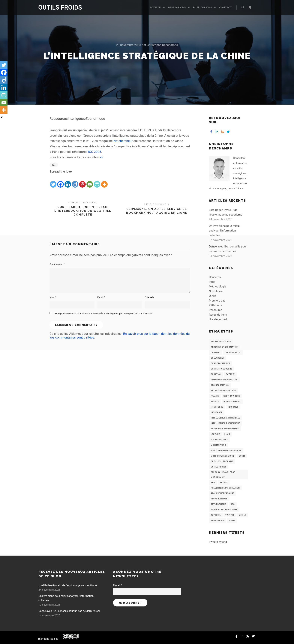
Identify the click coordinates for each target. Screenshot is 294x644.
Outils (213, 296)
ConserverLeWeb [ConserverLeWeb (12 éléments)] (220, 363)
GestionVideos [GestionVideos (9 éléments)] (232, 396)
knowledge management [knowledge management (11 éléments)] (225, 429)
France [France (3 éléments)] (215, 396)
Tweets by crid (218, 542)
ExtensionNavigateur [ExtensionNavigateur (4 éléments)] (223, 391)
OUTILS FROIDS (57, 7)
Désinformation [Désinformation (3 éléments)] (220, 385)
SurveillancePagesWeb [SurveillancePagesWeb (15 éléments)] (224, 510)
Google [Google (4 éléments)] (215, 402)
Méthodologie (217, 287)
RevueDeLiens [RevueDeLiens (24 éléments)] (218, 504)
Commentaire (57, 264)
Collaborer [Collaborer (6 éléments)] (218, 358)
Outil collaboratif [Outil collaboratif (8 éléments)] (222, 461)
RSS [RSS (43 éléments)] (233, 504)
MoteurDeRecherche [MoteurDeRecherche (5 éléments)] (223, 456)
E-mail (101, 297)
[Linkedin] (68, 181)
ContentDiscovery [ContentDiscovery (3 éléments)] (222, 369)
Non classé (216, 291)
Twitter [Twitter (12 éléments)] (230, 515)
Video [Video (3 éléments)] (232, 521)
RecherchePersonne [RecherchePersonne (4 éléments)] (222, 493)
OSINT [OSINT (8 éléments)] (242, 456)
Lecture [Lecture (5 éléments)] (215, 434)
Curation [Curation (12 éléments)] (216, 374)
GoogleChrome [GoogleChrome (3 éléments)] (232, 402)
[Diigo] (75, 181)
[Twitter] (53, 181)
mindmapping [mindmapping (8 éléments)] (218, 445)
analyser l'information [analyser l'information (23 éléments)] (225, 347)
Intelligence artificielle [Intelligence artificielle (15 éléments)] (225, 418)
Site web (149, 297)
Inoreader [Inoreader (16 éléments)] (217, 412)
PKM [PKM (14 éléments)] (213, 482)
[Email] (90, 181)
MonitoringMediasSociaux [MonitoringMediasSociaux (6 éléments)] (226, 451)
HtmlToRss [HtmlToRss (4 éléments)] (217, 407)
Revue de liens (218, 315)
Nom (53, 297)
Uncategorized (218, 319)
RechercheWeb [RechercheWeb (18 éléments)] (219, 499)
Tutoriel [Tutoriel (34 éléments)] (216, 515)
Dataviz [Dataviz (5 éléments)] (230, 374)
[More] (104, 181)
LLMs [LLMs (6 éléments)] (227, 434)
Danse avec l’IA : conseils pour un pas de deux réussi (69, 611)
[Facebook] (60, 181)
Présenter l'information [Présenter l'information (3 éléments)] (225, 488)
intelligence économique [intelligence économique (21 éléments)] (225, 423)
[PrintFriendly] (97, 181)
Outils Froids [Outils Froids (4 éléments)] (219, 467)
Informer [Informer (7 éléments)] (233, 407)
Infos (212, 282)
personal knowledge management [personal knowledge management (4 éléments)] (223, 475)
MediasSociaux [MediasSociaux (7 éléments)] (219, 440)
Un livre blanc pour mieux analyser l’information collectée (225, 231)
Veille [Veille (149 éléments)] (243, 515)
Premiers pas (217, 301)
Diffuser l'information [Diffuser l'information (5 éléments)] (224, 380)
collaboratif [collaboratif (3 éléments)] (233, 353)
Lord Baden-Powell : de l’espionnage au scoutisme (68, 585)
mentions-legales (48, 639)
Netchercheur (123, 141)
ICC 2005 (95, 152)
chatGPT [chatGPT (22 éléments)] (216, 353)
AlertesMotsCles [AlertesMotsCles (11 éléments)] (221, 342)
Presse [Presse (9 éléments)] (224, 482)
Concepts (215, 277)
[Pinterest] (82, 181)
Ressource (215, 310)
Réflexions (215, 305)
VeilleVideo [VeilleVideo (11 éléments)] (217, 521)
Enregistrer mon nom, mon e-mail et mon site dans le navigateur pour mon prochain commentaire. (104, 314)
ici (101, 157)
